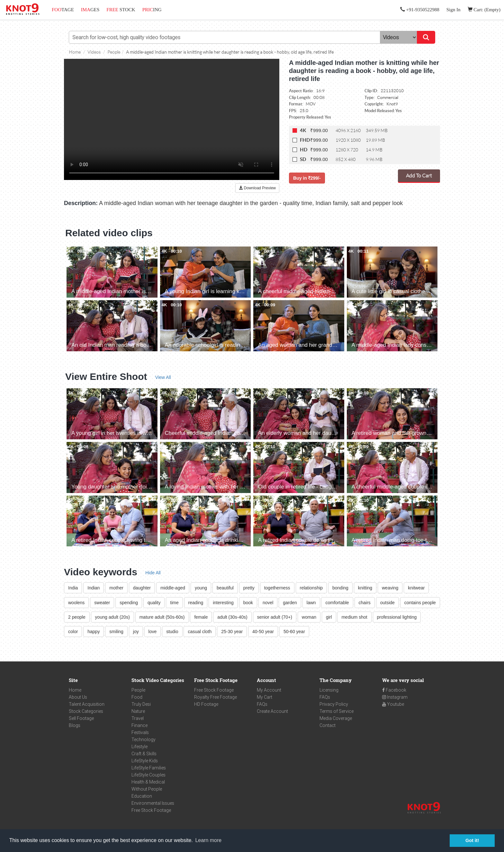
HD (304, 150)
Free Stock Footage (151, 810)
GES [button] (90, 10)
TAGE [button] (63, 10)
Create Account (272, 711)
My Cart (265, 697)
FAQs (262, 704)
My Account (269, 690)
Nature (138, 711)
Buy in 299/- (307, 178)
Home (75, 690)
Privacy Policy (334, 704)
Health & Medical (148, 782)
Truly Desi (141, 704)
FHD (305, 140)
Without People (147, 789)
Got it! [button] (472, 840)
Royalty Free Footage (216, 697)
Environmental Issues (153, 803)
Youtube (393, 704)
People (138, 690)
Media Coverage (336, 718)
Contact (328, 725)
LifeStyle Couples (148, 775)
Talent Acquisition (87, 704)
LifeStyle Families (149, 768)
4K (303, 130)
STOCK (121, 10)
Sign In (454, 10)
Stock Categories (86, 711)
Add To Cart (419, 175)
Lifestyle (139, 747)
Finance (139, 725)
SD (303, 159)
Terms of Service (337, 711)
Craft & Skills (144, 754)
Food (137, 697)
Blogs (75, 725)
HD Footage (206, 704)
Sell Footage (81, 718)
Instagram (395, 697)
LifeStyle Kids (145, 761)
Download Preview (257, 188)
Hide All (153, 573)
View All (163, 377)
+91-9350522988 (420, 10)
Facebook (394, 690)
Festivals (140, 732)
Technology (144, 740)
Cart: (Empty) (484, 10)
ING (152, 10)
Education (142, 796)
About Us (78, 697)
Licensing (329, 690)
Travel (138, 718)
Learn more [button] (208, 840)
